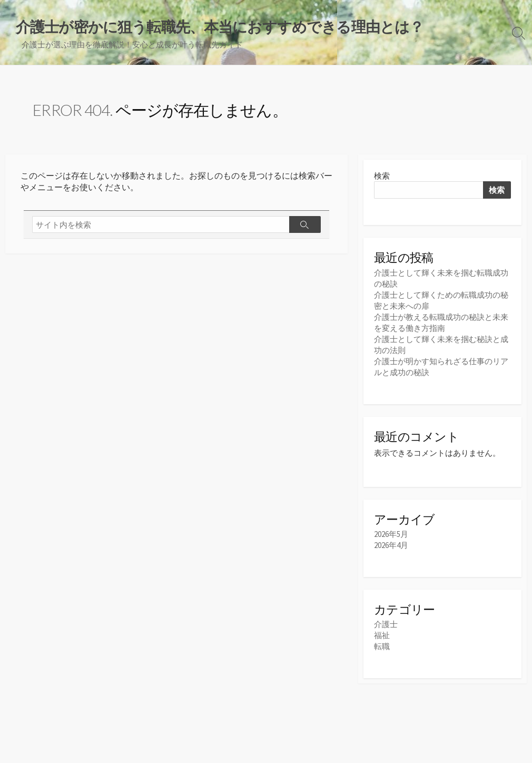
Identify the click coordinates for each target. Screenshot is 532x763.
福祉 (382, 635)
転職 (382, 646)
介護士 (386, 624)
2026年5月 (391, 534)
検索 (382, 176)
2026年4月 (391, 545)
